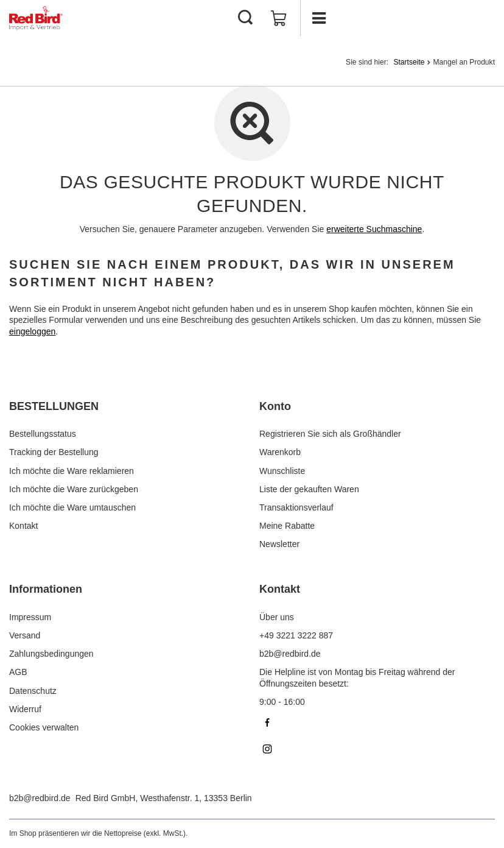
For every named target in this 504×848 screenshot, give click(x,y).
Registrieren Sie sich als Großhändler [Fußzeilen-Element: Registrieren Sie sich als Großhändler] (330, 434)
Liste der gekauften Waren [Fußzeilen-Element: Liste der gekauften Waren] (309, 489)
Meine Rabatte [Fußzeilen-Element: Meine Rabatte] (287, 526)
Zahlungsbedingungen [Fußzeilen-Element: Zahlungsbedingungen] (51, 654)
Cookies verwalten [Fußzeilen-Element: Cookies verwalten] (44, 727)
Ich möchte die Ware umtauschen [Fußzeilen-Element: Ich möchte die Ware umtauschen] (72, 507)
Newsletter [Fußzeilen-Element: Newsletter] (279, 544)
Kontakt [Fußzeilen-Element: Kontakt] (23, 526)
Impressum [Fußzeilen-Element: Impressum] (30, 617)
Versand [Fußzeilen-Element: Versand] (25, 635)
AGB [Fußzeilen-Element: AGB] (18, 672)
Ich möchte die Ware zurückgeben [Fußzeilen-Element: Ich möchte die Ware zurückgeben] (74, 489)
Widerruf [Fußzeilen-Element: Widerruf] (25, 709)
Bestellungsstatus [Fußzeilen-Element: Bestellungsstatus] (43, 434)
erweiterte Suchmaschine (374, 229)
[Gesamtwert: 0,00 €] (279, 18)
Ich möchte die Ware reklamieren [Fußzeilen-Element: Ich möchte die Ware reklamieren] (72, 471)
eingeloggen (32, 331)
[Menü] (318, 18)
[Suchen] (245, 18)
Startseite (409, 62)
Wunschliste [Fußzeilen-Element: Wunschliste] (282, 471)
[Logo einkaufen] (36, 18)
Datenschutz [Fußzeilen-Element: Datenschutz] (33, 691)
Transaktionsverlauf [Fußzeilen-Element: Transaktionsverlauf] (296, 507)
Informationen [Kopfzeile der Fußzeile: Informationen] (46, 589)
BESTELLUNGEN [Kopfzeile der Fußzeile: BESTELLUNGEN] (54, 406)
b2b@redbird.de (40, 798)
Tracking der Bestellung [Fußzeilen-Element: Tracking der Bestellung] (54, 452)
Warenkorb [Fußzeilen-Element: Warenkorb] (280, 452)
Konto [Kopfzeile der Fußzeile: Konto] (275, 406)
